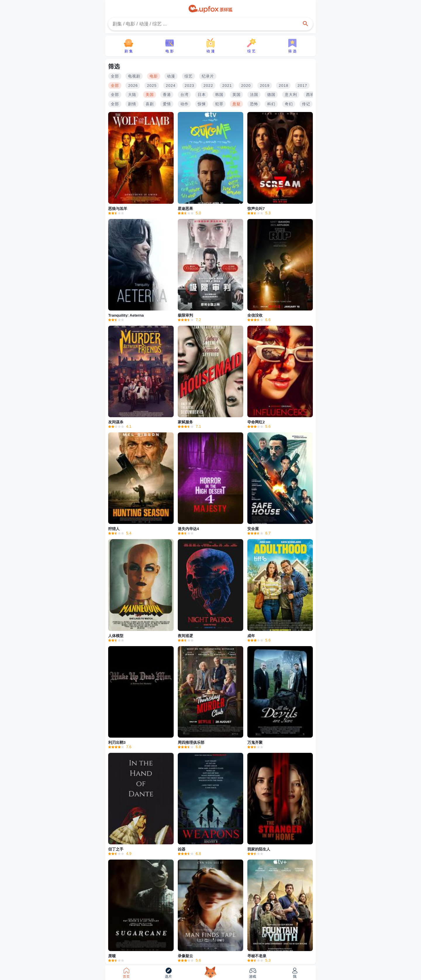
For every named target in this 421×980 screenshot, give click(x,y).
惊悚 (202, 104)
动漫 (171, 76)
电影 (154, 76)
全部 (115, 76)
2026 (133, 86)
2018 (283, 86)
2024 (171, 86)
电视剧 (134, 76)
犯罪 (219, 104)
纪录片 (208, 76)
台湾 (184, 95)
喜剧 (150, 104)
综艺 (189, 76)
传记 (306, 104)
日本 (202, 95)
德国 (271, 95)
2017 (302, 86)
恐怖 (254, 104)
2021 (227, 86)
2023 (190, 86)
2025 (152, 86)
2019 (265, 86)
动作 (184, 104)
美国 (150, 95)
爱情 (167, 104)
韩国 (219, 95)
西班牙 (312, 95)
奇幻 (289, 104)
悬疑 (237, 104)
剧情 (132, 104)
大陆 (132, 95)
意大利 (291, 95)
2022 (208, 86)
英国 (237, 95)
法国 (254, 95)
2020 (246, 86)
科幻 (271, 104)
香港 (167, 95)
